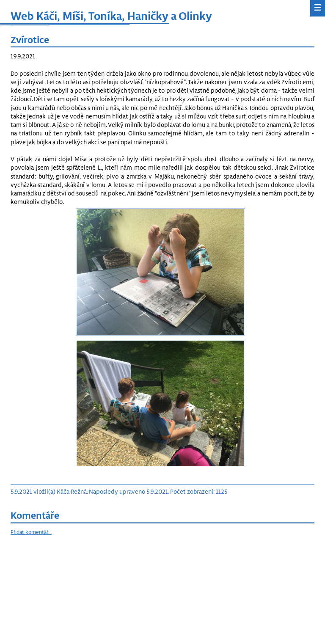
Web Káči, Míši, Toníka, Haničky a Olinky (111, 15)
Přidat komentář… (31, 532)
